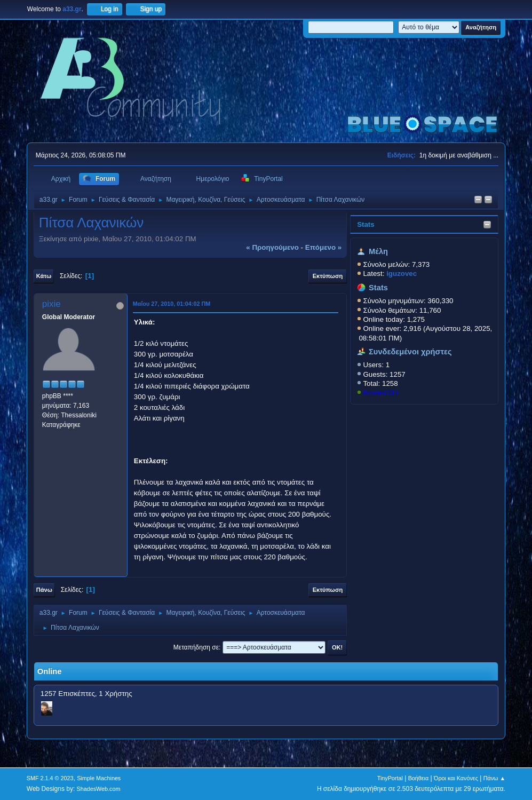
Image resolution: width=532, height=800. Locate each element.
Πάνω (44, 590)
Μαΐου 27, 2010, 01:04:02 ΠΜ (172, 304)
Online (50, 671)
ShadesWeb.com (99, 789)
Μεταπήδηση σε (196, 647)
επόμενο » (323, 247)
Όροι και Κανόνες (456, 778)
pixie (51, 304)
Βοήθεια (419, 778)
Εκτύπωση (328, 276)
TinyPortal (390, 778)
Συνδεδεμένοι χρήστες (410, 352)
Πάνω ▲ (495, 778)
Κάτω (44, 276)
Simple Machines (99, 778)
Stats (366, 224)
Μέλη (378, 251)
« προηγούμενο (272, 247)
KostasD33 (380, 393)
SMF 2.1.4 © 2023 (50, 778)
